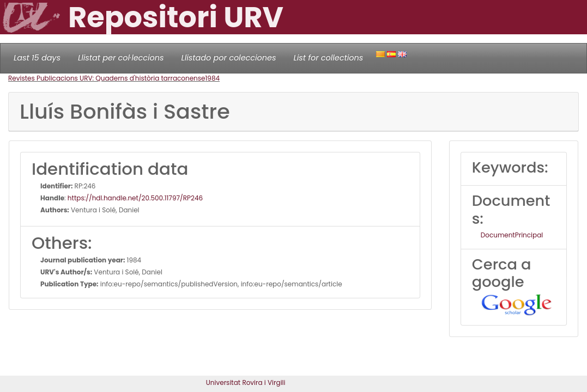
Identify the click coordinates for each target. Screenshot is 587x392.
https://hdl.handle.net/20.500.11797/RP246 (135, 198)
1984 (212, 78)
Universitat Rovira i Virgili (246, 382)
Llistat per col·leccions (121, 58)
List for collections (328, 58)
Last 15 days (37, 58)
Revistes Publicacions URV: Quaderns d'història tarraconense (107, 78)
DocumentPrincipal (512, 235)
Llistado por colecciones (229, 58)
